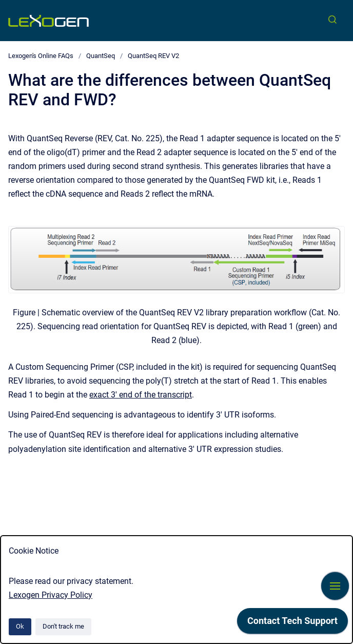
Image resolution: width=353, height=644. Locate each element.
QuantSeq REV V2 (153, 56)
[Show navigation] (335, 586)
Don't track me (63, 626)
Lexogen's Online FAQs (41, 56)
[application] (292, 623)
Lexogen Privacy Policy (51, 595)
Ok (20, 626)
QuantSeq (101, 56)
